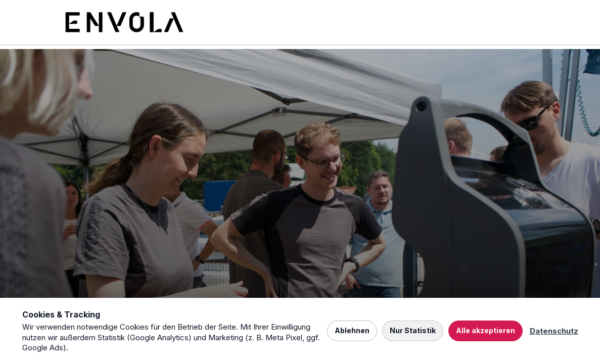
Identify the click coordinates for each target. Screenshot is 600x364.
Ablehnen (352, 330)
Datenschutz (554, 331)
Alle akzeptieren (486, 330)
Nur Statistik (413, 330)
